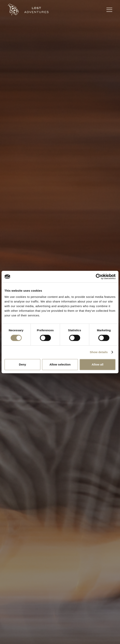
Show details (99, 352)
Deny (23, 364)
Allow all (97, 364)
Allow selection (60, 364)
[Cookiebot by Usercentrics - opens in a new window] (99, 277)
